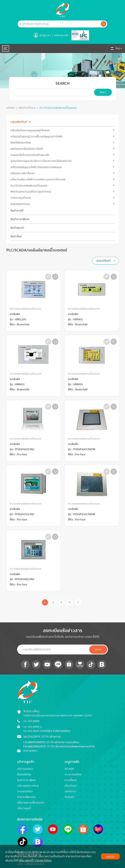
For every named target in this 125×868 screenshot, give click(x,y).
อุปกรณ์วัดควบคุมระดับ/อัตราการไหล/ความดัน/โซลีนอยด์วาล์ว (41, 161)
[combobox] (105, 261)
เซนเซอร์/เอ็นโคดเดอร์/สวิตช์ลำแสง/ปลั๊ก (30, 155)
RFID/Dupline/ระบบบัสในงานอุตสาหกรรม (31, 192)
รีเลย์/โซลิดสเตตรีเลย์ (21, 143)
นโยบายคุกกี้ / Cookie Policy (35, 861)
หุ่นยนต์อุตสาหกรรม (20, 204)
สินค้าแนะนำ (17, 228)
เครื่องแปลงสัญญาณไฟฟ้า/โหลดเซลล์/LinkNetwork (36, 167)
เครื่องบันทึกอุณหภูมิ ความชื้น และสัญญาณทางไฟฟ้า (37, 137)
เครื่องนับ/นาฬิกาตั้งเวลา (23, 173)
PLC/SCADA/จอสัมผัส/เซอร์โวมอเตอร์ (58, 108)
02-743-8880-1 (32, 727)
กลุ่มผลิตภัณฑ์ (19, 122)
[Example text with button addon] (59, 24)
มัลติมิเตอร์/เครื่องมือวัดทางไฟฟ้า (27, 149)
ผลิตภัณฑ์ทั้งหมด (27, 108)
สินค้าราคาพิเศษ (20, 219)
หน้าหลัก (10, 108)
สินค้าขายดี (17, 211)
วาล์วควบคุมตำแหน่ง (21, 198)
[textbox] (105, 261)
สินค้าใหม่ (16, 236)
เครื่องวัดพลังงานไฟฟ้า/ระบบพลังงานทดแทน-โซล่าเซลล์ (38, 179)
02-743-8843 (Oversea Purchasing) (47, 731)
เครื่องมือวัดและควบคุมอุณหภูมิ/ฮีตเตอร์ (30, 130)
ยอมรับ (110, 856)
